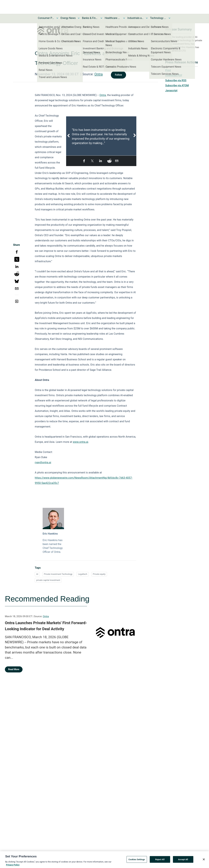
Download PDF (174, 75)
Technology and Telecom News (158, 18)
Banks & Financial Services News (90, 18)
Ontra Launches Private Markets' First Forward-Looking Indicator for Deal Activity (46, 626)
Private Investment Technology (58, 574)
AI (37, 574)
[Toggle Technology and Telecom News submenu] (169, 18)
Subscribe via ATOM (177, 85)
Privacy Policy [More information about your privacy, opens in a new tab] (13, 867)
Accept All (183, 861)
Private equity (99, 574)
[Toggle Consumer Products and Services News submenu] (57, 18)
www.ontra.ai (80, 442)
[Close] (204, 861)
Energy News (68, 18)
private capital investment (48, 580)
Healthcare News (113, 18)
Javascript (171, 91)
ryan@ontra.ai (43, 462)
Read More (14, 669)
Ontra (99, 74)
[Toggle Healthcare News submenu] (124, 18)
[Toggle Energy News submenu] (79, 18)
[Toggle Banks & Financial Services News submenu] (101, 18)
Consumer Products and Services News (46, 18)
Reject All (160, 861)
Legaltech (83, 574)
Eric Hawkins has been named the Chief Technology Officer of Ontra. (53, 546)
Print (168, 70)
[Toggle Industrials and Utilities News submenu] (147, 18)
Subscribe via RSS (176, 80)
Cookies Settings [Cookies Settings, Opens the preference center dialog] (137, 861)
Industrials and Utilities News (136, 18)
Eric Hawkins (50, 534)
